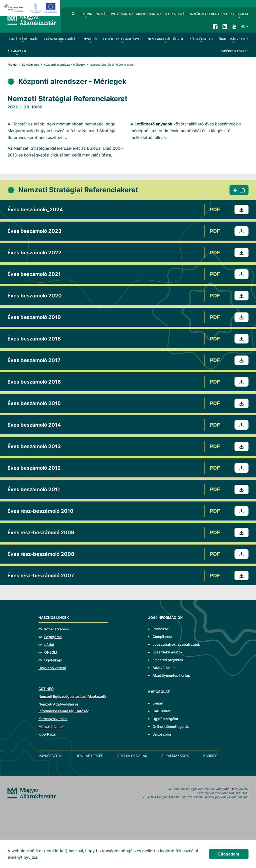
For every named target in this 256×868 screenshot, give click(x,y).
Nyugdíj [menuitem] (90, 39)
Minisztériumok (51, 726)
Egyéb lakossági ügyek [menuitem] (122, 39)
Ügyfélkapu (54, 660)
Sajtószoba (162, 734)
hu (243, 26)
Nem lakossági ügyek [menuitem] (165, 39)
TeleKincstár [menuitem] (175, 14)
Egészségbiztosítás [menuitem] (61, 39)
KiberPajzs (47, 734)
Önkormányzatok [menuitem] (234, 39)
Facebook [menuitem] (215, 26)
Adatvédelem (163, 668)
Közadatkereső (57, 629)
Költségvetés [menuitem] (201, 39)
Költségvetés (30, 65)
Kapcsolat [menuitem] (239, 14)
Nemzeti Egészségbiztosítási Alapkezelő (72, 696)
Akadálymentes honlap (171, 675)
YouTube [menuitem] (234, 26)
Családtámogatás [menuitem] (23, 39)
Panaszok (161, 629)
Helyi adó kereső (52, 668)
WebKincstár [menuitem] (122, 14)
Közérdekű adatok (167, 652)
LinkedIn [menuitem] (225, 26)
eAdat (49, 645)
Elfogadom (229, 854)
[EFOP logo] (31, 8)
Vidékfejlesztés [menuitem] (235, 51)
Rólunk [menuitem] (86, 14)
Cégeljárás (53, 637)
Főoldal (12, 65)
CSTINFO (46, 689)
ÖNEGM (51, 652)
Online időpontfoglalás (171, 726)
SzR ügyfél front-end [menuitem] (208, 14)
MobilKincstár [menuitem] (148, 14)
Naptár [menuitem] (101, 14)
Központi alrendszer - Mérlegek (64, 65)
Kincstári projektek (168, 660)
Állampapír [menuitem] (17, 51)
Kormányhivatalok (53, 719)
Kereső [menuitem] (73, 14)
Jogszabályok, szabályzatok (176, 644)
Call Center (161, 711)
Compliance (162, 637)
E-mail (157, 703)
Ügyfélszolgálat (165, 719)
